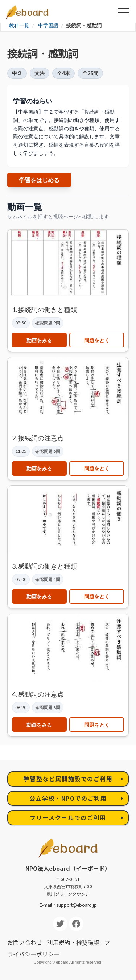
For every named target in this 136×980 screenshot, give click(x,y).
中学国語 (48, 25)
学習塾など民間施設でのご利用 (68, 779)
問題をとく (97, 340)
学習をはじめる (39, 180)
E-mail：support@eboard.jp (68, 905)
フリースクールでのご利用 (68, 817)
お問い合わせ (25, 942)
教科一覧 (19, 25)
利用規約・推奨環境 (73, 942)
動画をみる (39, 340)
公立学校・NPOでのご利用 (68, 798)
